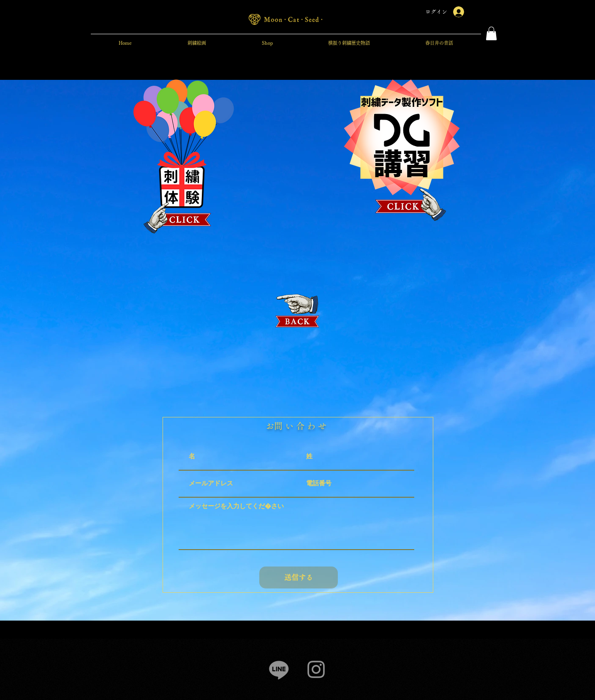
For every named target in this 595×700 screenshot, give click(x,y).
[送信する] (299, 577)
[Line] (279, 669)
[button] (491, 33)
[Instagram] (316, 669)
